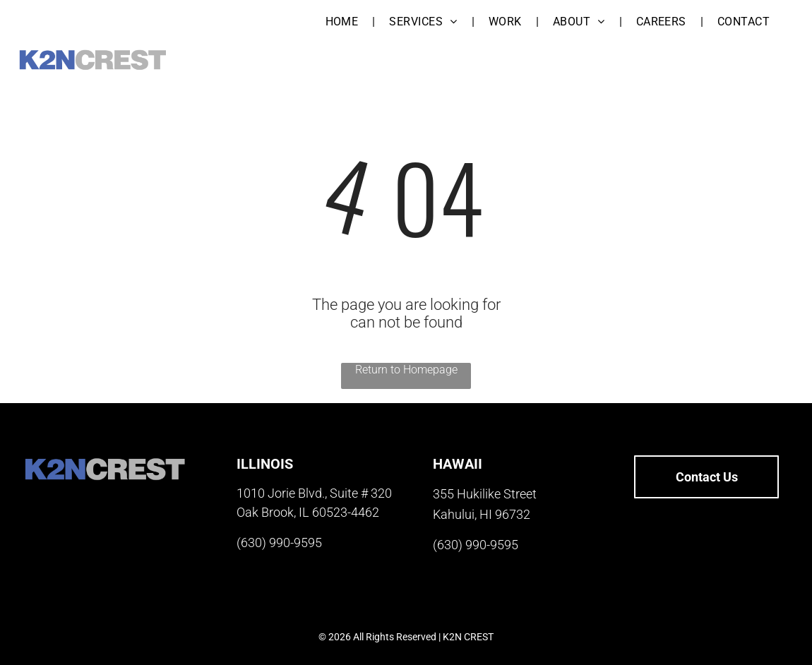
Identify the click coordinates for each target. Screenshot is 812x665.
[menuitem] (344, 22)
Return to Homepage (406, 370)
